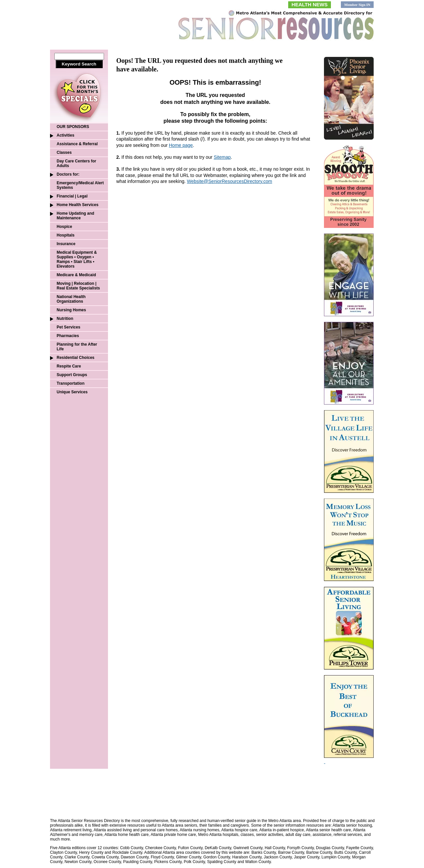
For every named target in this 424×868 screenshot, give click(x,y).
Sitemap (222, 157)
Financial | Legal (72, 196)
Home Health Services (78, 205)
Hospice (64, 227)
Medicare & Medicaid (76, 275)
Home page (181, 145)
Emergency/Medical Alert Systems (80, 185)
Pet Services (68, 327)
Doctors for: (68, 174)
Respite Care (69, 366)
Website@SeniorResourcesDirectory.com (229, 181)
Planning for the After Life (77, 347)
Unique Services (72, 392)
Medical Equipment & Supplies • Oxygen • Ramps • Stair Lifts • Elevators (77, 259)
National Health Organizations (71, 299)
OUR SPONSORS (73, 127)
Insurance (66, 244)
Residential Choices (76, 358)
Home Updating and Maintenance (75, 216)
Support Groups (72, 375)
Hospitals (66, 235)
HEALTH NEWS (310, 4)
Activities (65, 135)
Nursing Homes (71, 310)
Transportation (71, 383)
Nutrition (65, 319)
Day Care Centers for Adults (76, 163)
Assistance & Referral (77, 144)
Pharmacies (68, 336)
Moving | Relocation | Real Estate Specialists (78, 286)
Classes (64, 152)
